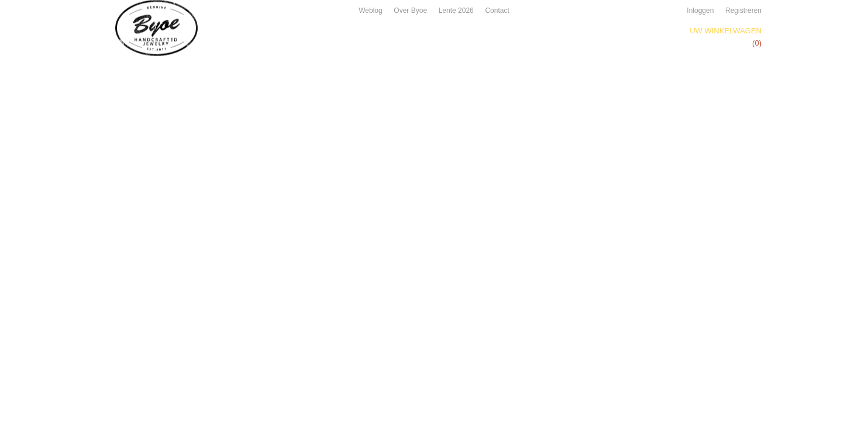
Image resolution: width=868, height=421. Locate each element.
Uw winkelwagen (726, 31)
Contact (497, 11)
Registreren (743, 11)
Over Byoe (410, 11)
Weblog (370, 11)
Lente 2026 (456, 11)
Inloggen (700, 11)
